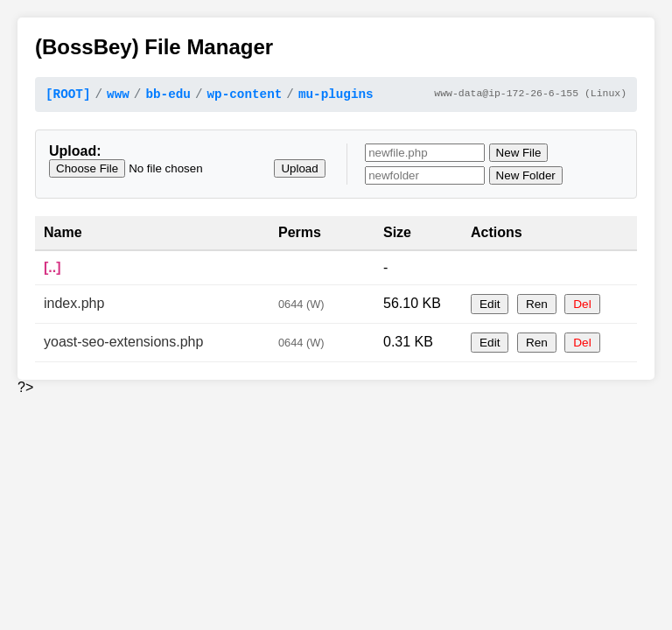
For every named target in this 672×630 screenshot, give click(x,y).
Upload (299, 171)
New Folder (526, 178)
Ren (537, 307)
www (118, 96)
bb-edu (168, 96)
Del (582, 307)
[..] (52, 270)
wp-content (244, 96)
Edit (490, 307)
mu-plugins (336, 96)
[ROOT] (68, 96)
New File (519, 155)
